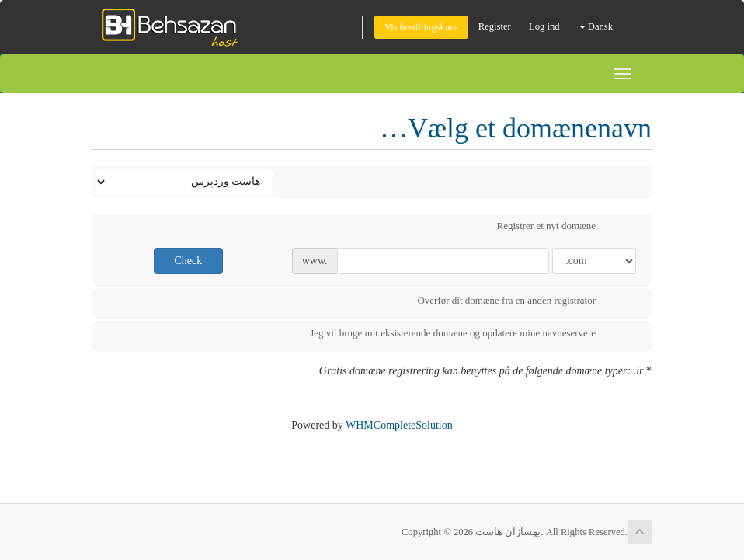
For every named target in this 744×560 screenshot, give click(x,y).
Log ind (544, 26)
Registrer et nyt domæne (559, 228)
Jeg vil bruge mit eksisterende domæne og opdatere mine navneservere (465, 335)
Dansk (596, 26)
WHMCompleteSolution (399, 425)
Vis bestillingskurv (421, 27)
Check (188, 261)
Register (495, 26)
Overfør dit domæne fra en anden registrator (519, 302)
